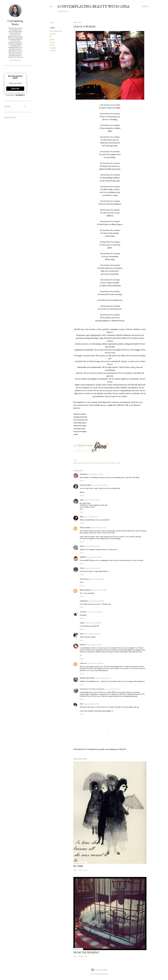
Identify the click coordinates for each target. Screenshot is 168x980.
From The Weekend (86, 952)
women (53, 51)
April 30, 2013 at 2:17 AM (103, 678)
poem (52, 39)
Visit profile (15, 60)
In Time (78, 866)
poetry (52, 42)
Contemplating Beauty (15, 22)
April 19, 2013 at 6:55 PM (97, 579)
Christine (83, 612)
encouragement (56, 31)
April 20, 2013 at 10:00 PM (92, 634)
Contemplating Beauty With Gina (94, 6)
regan (82, 623)
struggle (53, 48)
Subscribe (15, 89)
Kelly (82, 517)
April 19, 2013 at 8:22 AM (92, 500)
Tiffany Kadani (85, 528)
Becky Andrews (86, 590)
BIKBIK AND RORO (87, 678)
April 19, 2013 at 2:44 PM (93, 568)
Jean (82, 704)
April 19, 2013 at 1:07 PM (94, 557)
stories (52, 45)
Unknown (83, 663)
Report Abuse (10, 117)
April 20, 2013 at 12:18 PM (95, 612)
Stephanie (84, 474)
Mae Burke (105, 974)
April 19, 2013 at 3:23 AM (96, 474)
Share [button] (52, 23)
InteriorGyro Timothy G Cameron (92, 689)
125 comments (83, 870)
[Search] (145, 6)
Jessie (82, 568)
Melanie (83, 645)
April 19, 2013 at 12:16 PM (92, 546)
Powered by (15, 95)
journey (53, 34)
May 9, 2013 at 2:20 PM (112, 689)
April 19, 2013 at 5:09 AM (100, 485)
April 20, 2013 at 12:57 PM (93, 623)
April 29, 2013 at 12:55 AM (96, 663)
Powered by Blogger (99, 970)
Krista (82, 546)
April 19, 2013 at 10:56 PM (96, 601)
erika (82, 634)
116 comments (83, 956)
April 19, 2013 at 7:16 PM (100, 590)
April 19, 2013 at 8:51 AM (91, 517)
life (51, 37)
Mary (82, 500)
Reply (82, 481)
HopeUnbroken (86, 485)
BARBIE (83, 557)
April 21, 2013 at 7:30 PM (94, 645)
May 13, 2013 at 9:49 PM (92, 704)
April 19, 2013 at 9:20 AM (99, 528)
